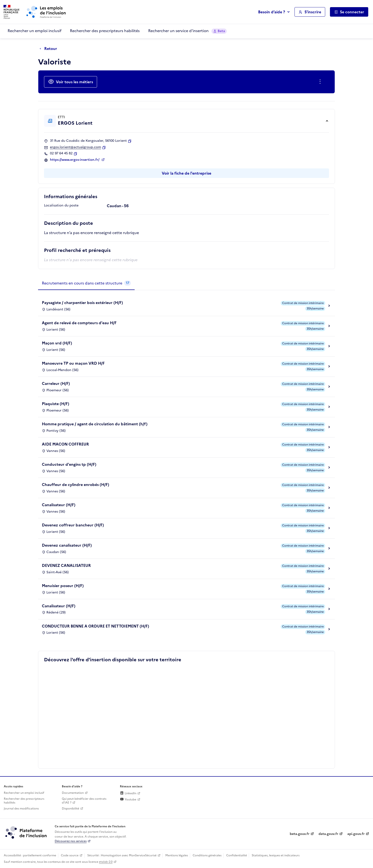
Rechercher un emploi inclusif (34, 31)
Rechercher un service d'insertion (187, 31)
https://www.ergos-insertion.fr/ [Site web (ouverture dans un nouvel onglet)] (75, 160)
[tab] (86, 283)
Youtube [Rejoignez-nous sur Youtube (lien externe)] (128, 799)
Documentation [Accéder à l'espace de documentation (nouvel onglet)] (73, 793)
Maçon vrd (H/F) (57, 343)
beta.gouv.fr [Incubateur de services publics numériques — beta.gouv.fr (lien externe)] (300, 834)
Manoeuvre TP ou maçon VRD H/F (73, 363)
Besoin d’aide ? (272, 12)
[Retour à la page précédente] (50, 49)
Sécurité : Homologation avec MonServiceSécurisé (122, 855)
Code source (70, 855)
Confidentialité (237, 855)
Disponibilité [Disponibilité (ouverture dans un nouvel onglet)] (71, 809)
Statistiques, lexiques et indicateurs (276, 855)
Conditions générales (207, 855)
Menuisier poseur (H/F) (63, 586)
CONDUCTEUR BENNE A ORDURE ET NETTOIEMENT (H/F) (96, 626)
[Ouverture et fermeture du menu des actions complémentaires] (321, 82)
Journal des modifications (21, 809)
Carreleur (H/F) (56, 383)
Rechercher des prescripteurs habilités (105, 31)
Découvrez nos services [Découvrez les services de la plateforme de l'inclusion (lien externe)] (71, 841)
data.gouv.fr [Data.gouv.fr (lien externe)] (328, 834)
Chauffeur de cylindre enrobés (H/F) (76, 485)
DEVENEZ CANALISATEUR (66, 565)
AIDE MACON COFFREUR (65, 444)
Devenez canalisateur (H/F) (67, 545)
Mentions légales (177, 855)
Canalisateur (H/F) (59, 505)
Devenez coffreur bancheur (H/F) (73, 525)
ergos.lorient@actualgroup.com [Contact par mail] (76, 147)
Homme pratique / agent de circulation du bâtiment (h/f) (95, 424)
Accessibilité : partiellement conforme (30, 855)
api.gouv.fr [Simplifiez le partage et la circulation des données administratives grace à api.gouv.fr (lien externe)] (356, 834)
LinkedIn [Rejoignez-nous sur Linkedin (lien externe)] (128, 793)
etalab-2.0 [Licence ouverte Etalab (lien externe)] (106, 862)
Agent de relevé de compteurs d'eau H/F (79, 323)
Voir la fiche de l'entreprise (186, 173)
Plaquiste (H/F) (56, 404)
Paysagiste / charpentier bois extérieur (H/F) (82, 303)
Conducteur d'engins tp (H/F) (69, 464)
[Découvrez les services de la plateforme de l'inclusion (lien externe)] (26, 832)
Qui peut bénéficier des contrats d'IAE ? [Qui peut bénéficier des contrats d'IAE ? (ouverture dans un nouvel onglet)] (84, 801)
